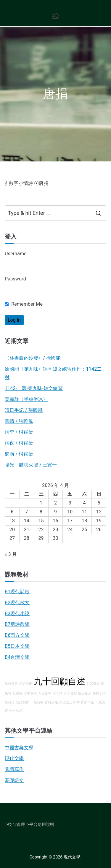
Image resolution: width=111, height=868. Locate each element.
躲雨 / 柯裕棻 (19, 454)
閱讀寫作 (14, 769)
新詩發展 (11, 683)
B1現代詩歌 (17, 592)
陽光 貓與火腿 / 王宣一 (31, 465)
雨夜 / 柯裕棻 (19, 443)
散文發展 (70, 694)
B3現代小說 (17, 614)
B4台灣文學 (17, 657)
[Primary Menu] (56, 16)
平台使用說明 (42, 824)
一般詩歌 (37, 702)
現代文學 (14, 758)
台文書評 (45, 694)
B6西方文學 (17, 635)
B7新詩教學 (17, 624)
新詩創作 (23, 702)
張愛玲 (17, 694)
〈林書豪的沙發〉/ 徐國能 (33, 358)
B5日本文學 (17, 646)
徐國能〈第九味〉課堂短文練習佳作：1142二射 (53, 373)
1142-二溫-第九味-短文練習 (34, 388)
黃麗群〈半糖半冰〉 (26, 399)
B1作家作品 (86, 702)
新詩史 (10, 702)
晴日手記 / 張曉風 (24, 410)
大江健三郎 (67, 702)
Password (15, 279)
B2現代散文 (17, 603)
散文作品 (85, 694)
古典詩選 (51, 702)
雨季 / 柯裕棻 (19, 432)
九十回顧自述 (60, 681)
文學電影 (30, 694)
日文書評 (93, 683)
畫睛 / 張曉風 (19, 421)
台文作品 (16, 711)
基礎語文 (14, 780)
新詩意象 (26, 683)
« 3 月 (11, 554)
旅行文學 (99, 694)
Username (16, 254)
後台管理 (16, 824)
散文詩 (58, 694)
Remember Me (24, 304)
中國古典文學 (19, 748)
